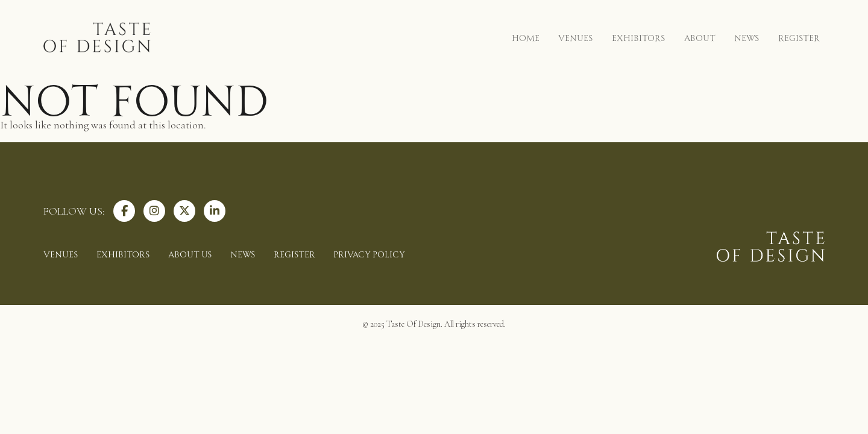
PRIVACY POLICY (369, 253)
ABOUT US (190, 253)
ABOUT (700, 37)
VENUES (576, 37)
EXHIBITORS (639, 37)
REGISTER (799, 37)
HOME (526, 37)
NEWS (747, 37)
